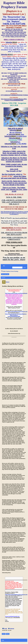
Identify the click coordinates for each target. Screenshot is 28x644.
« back (3, 640)
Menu (3, 266)
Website (12, 629)
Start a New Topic (5, 274)
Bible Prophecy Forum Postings (10, 271)
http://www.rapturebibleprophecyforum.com (16, 312)
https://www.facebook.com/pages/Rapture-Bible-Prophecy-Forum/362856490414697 (16, 315)
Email (6, 629)
